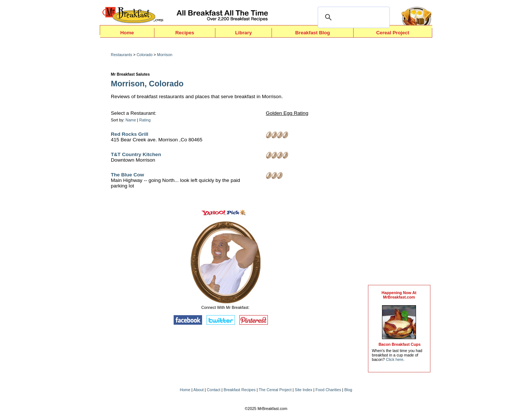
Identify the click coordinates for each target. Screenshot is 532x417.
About (198, 390)
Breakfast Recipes (239, 390)
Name (131, 120)
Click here (394, 359)
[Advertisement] (399, 163)
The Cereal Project (275, 390)
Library (243, 33)
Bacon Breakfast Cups (400, 344)
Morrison (165, 55)
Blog (348, 390)
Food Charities (328, 390)
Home (127, 33)
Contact (214, 390)
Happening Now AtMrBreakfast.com (399, 295)
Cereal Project (393, 33)
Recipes (185, 33)
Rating (145, 120)
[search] (353, 17)
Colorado (145, 55)
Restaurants (121, 55)
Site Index (303, 390)
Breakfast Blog (313, 33)
